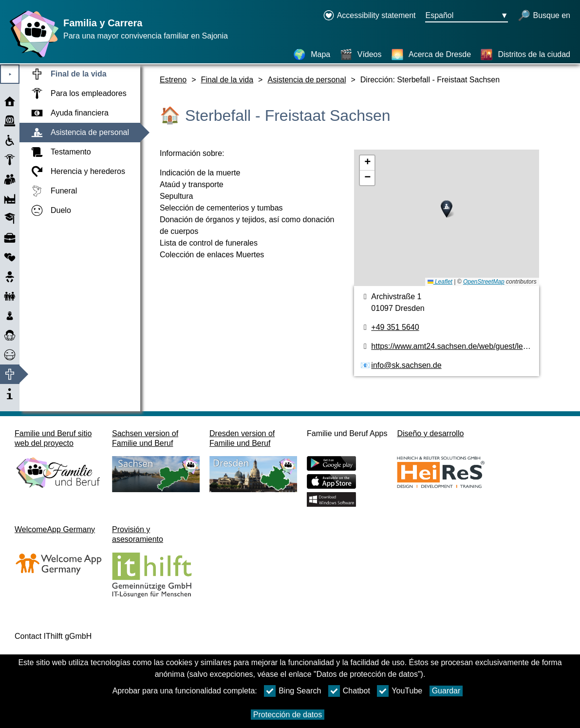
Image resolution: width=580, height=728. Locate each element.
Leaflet (440, 282)
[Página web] (32, 57)
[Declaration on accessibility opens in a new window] (369, 16)
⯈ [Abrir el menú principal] (10, 74)
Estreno (173, 80)
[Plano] (446, 218)
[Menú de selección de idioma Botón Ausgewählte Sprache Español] (467, 16)
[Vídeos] (361, 55)
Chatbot (349, 691)
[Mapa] (312, 55)
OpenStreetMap (484, 282)
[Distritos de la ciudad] (525, 55)
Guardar (446, 691)
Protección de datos (288, 715)
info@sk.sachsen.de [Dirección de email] (406, 365)
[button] (447, 209)
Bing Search (292, 691)
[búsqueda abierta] (544, 16)
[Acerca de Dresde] (431, 55)
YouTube (400, 691)
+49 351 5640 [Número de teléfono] (395, 327)
